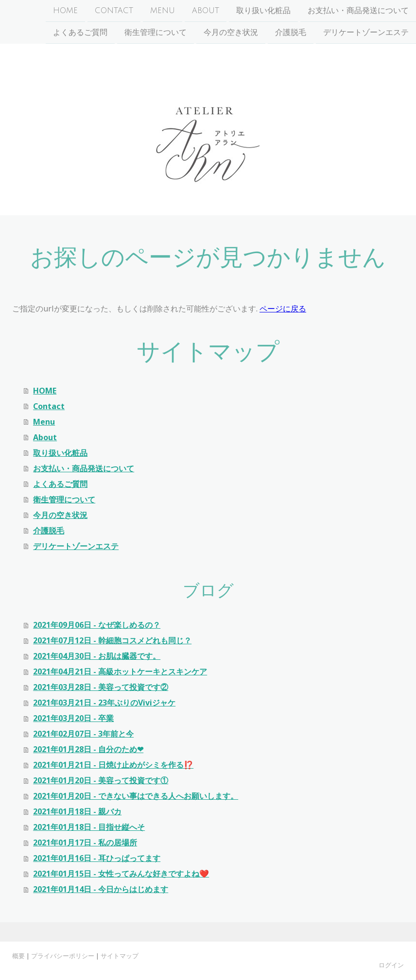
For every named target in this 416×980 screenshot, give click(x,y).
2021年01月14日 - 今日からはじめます (101, 889)
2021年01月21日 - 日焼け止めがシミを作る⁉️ (113, 765)
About (206, 11)
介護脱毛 (291, 34)
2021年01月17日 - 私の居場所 (85, 842)
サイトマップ (120, 956)
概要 (18, 956)
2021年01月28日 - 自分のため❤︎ (88, 749)
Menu (163, 11)
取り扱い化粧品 (263, 11)
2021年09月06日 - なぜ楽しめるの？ (97, 625)
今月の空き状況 (231, 34)
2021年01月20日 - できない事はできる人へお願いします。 (136, 796)
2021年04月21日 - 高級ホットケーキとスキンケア (120, 671)
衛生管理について (156, 34)
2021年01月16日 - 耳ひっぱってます (97, 858)
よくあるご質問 (80, 34)
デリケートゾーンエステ (366, 34)
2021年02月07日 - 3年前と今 (83, 734)
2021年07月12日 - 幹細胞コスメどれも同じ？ (112, 640)
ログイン (391, 965)
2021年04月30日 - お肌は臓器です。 (97, 656)
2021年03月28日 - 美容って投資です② (101, 687)
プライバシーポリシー (63, 956)
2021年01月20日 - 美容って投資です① (101, 780)
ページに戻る (283, 309)
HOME (65, 11)
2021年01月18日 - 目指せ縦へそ (89, 827)
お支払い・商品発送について (358, 11)
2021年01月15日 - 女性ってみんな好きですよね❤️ (121, 874)
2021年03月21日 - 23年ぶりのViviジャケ (104, 703)
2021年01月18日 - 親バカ (77, 811)
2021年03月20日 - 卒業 (73, 718)
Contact (114, 11)
